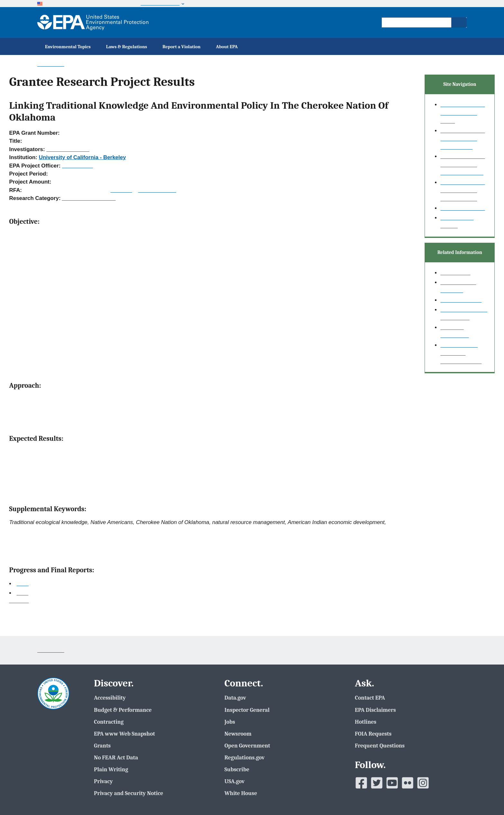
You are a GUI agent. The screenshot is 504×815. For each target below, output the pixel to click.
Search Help (455, 273)
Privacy (103, 781)
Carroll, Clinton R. (68, 149)
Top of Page (19, 601)
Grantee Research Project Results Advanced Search (463, 165)
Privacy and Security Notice (128, 793)
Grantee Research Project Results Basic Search (463, 139)
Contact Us (51, 64)
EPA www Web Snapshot (124, 734)
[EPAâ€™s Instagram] (423, 783)
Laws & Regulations (127, 47)
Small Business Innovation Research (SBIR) (461, 353)
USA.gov (234, 781)
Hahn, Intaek (77, 166)
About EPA (227, 47)
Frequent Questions (380, 746)
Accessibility (110, 698)
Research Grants (461, 300)
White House (241, 793)
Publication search (463, 208)
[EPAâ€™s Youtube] (392, 783)
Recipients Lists (157, 190)
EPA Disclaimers (375, 710)
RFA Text (121, 190)
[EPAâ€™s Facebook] (361, 783)
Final (22, 593)
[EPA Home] (93, 23)
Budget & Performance (123, 710)
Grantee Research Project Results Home (463, 113)
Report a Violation (182, 47)
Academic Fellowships (89, 198)
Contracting (109, 722)
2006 (22, 584)
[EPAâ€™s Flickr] (408, 783)
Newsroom (238, 734)
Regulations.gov (244, 757)
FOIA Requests (373, 734)
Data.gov (235, 698)
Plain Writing (111, 769)
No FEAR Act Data (116, 757)
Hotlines (366, 722)
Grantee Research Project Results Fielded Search (463, 191)
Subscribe (237, 769)
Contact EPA (370, 698)
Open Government (247, 746)
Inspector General (247, 710)
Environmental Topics (68, 47)
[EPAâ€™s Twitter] (377, 783)
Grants (102, 746)
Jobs (230, 722)
